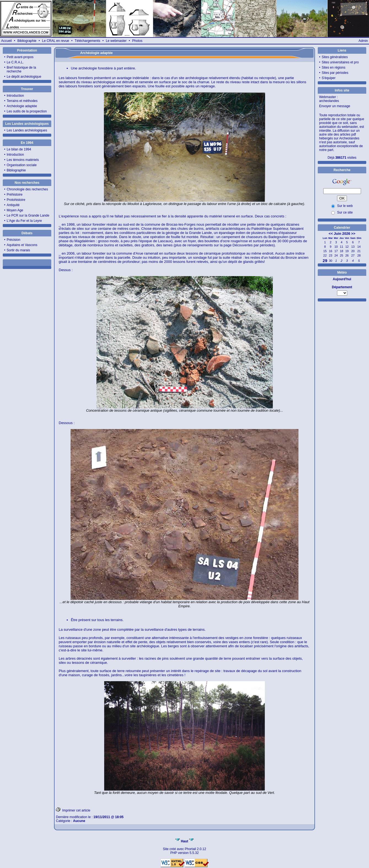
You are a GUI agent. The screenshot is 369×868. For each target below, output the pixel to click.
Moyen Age (15, 210)
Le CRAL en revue (55, 41)
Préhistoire (14, 195)
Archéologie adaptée (22, 106)
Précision (13, 240)
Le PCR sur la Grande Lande (28, 215)
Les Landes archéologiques (27, 130)
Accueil (6, 41)
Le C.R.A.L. (15, 62)
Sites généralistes (335, 57)
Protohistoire (16, 200)
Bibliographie (27, 41)
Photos (137, 41)
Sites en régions (333, 68)
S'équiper (328, 78)
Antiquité (13, 205)
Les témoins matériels (23, 160)
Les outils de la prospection (27, 111)
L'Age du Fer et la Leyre (24, 221)
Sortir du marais (18, 250)
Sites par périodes (335, 73)
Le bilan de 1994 (19, 149)
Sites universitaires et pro (340, 62)
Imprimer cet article (73, 810)
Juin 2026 (342, 234)
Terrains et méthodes (22, 101)
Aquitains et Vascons (22, 245)
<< (331, 234)
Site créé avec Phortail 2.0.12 (184, 849)
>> (353, 234)
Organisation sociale (22, 165)
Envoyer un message (335, 106)
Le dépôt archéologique (24, 77)
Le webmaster (116, 41)
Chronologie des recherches (27, 189)
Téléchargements (87, 41)
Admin (363, 41)
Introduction (15, 96)
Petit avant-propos (20, 57)
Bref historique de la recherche (21, 69)
